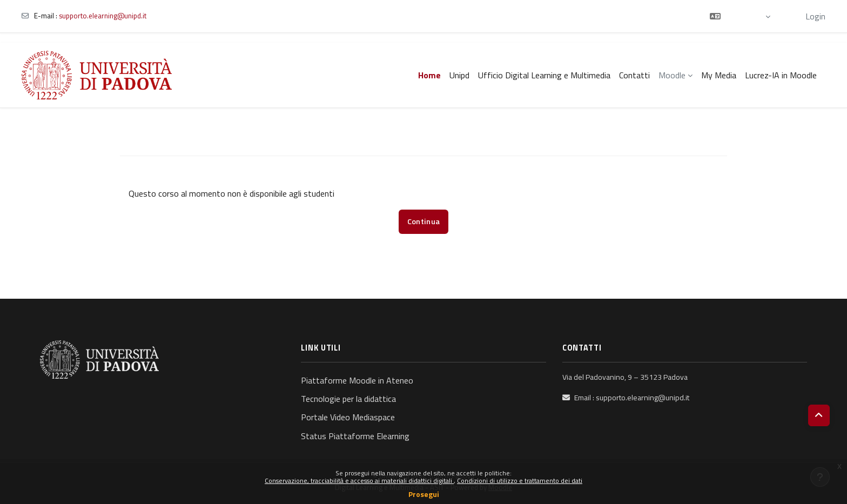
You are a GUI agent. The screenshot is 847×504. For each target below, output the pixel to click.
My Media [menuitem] (719, 75)
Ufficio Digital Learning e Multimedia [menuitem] (544, 75)
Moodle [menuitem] (672, 75)
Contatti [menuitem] (634, 75)
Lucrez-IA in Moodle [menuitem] (781, 75)
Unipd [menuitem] (459, 75)
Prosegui (424, 494)
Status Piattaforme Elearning (355, 436)
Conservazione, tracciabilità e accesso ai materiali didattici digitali (359, 481)
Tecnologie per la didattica (348, 399)
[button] (740, 16)
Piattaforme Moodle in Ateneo (357, 380)
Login (815, 16)
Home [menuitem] (429, 75)
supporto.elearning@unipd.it (103, 16)
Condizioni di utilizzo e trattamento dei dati (520, 481)
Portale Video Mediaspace (348, 417)
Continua (423, 221)
